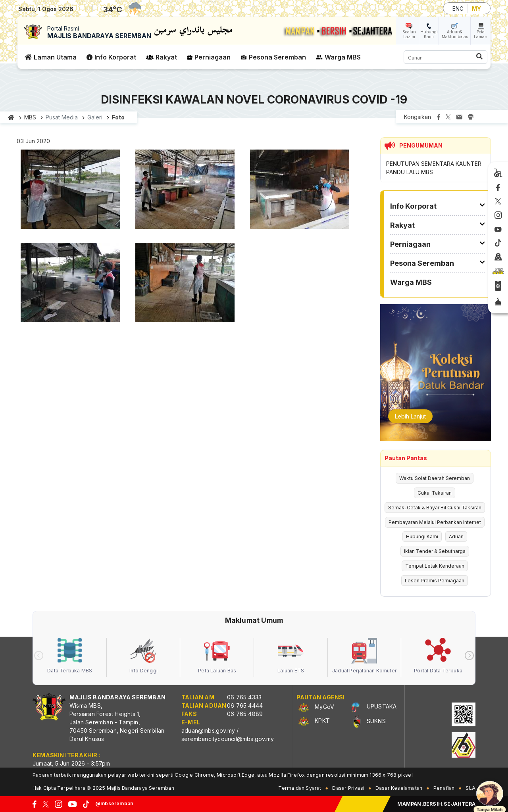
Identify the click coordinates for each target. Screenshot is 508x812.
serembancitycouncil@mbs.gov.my (228, 739)
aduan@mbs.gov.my (208, 730)
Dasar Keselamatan (399, 788)
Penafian (444, 788)
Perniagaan (213, 57)
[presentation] (39, 656)
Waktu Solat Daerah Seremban (435, 478)
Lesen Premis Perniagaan (435, 581)
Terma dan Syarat (300, 788)
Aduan (456, 537)
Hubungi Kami (429, 34)
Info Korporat (115, 57)
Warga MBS (343, 57)
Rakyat (166, 57)
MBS (30, 117)
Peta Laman (481, 34)
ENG (458, 9)
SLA (470, 788)
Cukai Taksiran (435, 493)
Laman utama (11, 117)
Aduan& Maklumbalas (455, 34)
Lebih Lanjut (410, 416)
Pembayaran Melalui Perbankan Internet (435, 522)
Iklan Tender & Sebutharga (435, 551)
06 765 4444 (245, 705)
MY (476, 9)
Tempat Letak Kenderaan (435, 566)
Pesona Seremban (277, 57)
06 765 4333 (244, 697)
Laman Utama (55, 57)
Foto (118, 117)
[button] (70, 192)
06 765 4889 (245, 714)
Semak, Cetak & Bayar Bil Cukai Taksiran (435, 508)
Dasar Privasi (348, 788)
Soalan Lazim (409, 34)
